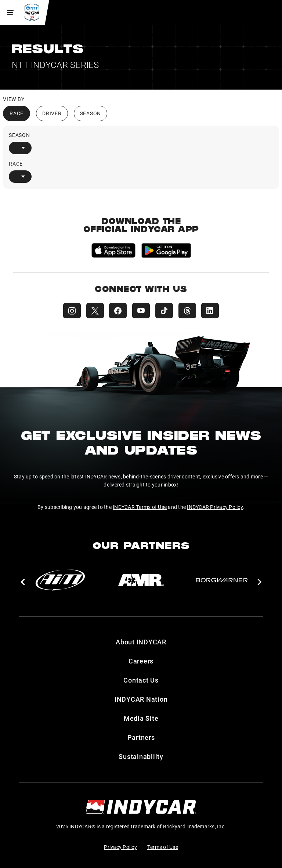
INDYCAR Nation (141, 699)
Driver (52, 113)
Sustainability (141, 756)
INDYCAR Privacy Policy (215, 507)
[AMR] (141, 580)
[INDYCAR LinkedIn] (211, 311)
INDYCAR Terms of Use (140, 507)
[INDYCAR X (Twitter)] (94, 311)
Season (91, 113)
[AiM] (60, 580)
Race (17, 113)
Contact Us (141, 680)
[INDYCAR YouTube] (141, 311)
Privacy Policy (120, 847)
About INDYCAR (141, 642)
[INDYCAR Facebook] (117, 311)
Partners (141, 737)
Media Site (141, 718)
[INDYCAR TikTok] (164, 311)
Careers (141, 661)
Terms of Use (163, 847)
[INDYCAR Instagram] (70, 311)
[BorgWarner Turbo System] (222, 580)
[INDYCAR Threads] (188, 311)
